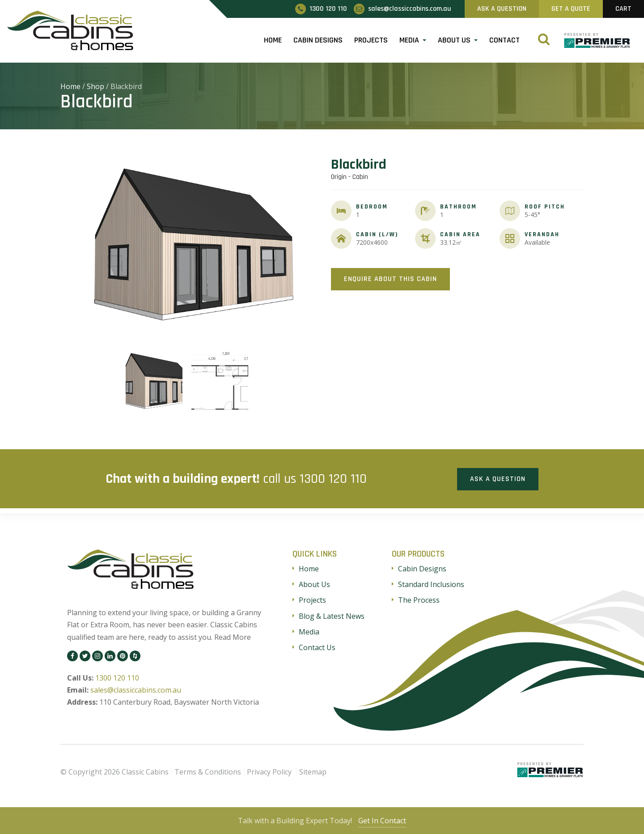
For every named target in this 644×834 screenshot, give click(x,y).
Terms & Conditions (208, 771)
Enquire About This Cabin (390, 279)
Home (273, 40)
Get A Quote (571, 9)
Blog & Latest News (332, 615)
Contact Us (317, 647)
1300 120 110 (333, 478)
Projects (371, 40)
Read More (233, 636)
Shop (95, 86)
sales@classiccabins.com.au (136, 689)
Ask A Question (502, 9)
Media (409, 40)
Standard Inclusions (431, 584)
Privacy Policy (269, 771)
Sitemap (313, 771)
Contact (504, 40)
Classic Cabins (145, 771)
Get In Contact (383, 821)
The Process (419, 600)
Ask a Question (498, 478)
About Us (454, 40)
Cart (623, 9)
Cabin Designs (318, 40)
